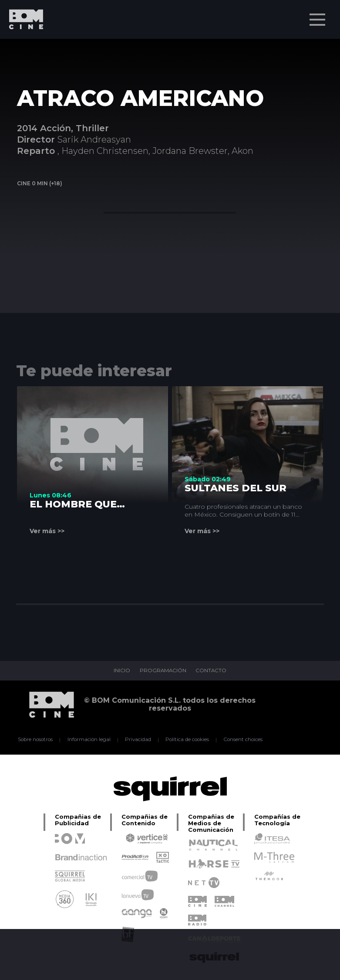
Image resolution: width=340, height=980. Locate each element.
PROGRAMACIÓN (163, 671)
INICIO (121, 671)
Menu (318, 15)
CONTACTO (212, 671)
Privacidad (138, 740)
